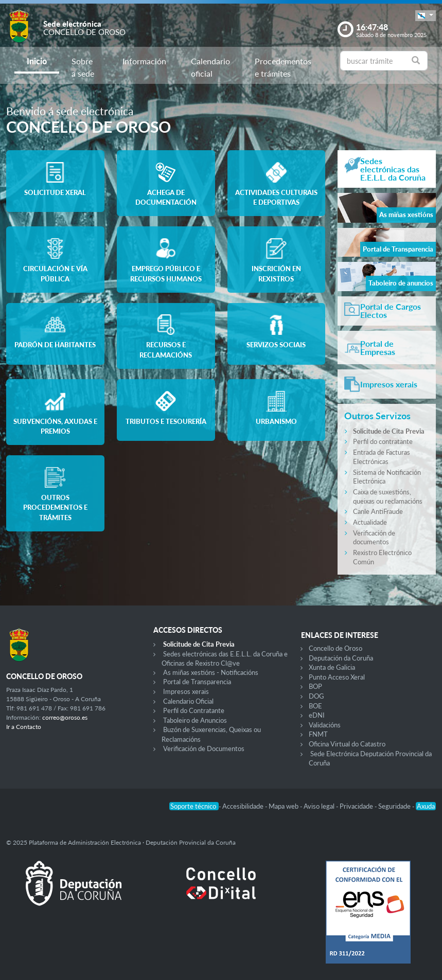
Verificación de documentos (374, 538)
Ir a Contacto (24, 727)
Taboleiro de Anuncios (195, 720)
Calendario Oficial (188, 701)
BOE (315, 706)
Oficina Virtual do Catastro (347, 744)
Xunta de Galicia (332, 667)
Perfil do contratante (383, 441)
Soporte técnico (194, 806)
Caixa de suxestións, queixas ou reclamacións (388, 496)
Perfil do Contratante (194, 710)
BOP (315, 686)
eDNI (317, 715)
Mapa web (284, 806)
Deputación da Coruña (341, 658)
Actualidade (370, 522)
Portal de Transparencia (197, 682)
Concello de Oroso (335, 648)
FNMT (318, 734)
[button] (426, 16)
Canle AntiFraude (378, 511)
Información (144, 61)
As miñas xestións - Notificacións (211, 672)
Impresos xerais (186, 691)
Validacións (325, 725)
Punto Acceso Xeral (337, 677)
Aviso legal (320, 806)
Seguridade (395, 806)
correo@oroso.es (65, 717)
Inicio (37, 61)
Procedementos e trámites (283, 67)
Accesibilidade (244, 806)
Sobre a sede (83, 67)
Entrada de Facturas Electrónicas (382, 457)
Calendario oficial (210, 67)
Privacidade (357, 806)
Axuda (426, 806)
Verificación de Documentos (204, 749)
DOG (316, 696)
